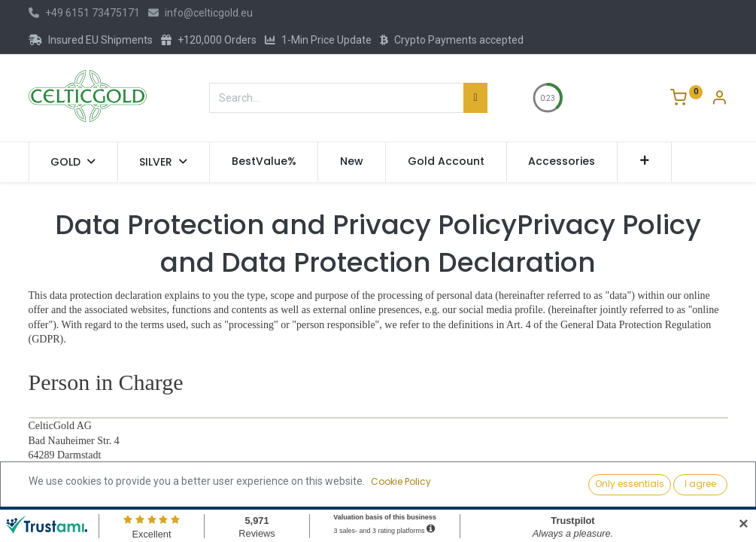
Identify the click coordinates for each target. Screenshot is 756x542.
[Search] (475, 98)
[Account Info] (719, 99)
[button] (644, 162)
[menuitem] (264, 162)
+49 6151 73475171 (84, 13)
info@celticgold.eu (200, 13)
